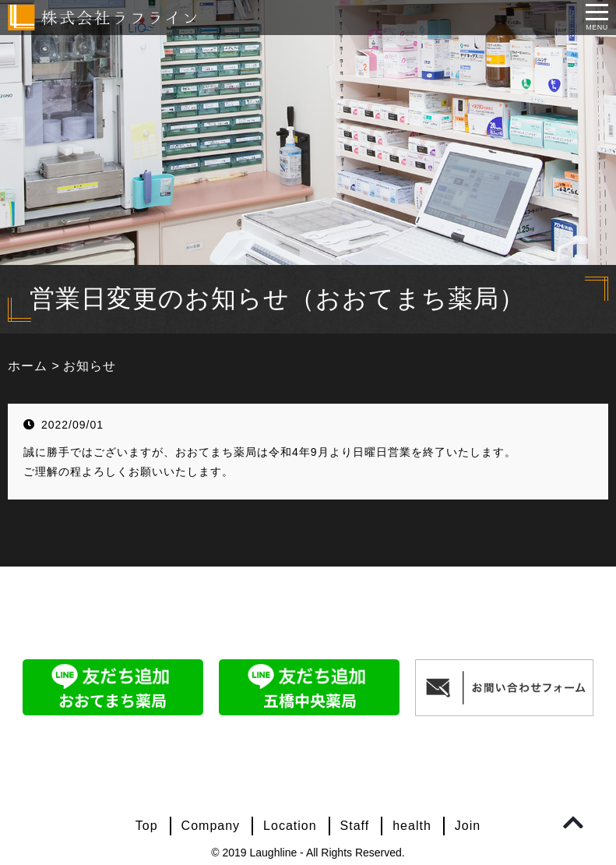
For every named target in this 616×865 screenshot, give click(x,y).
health (412, 826)
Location (290, 826)
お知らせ (90, 366)
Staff (355, 826)
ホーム (28, 366)
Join (468, 826)
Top (147, 826)
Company (211, 826)
